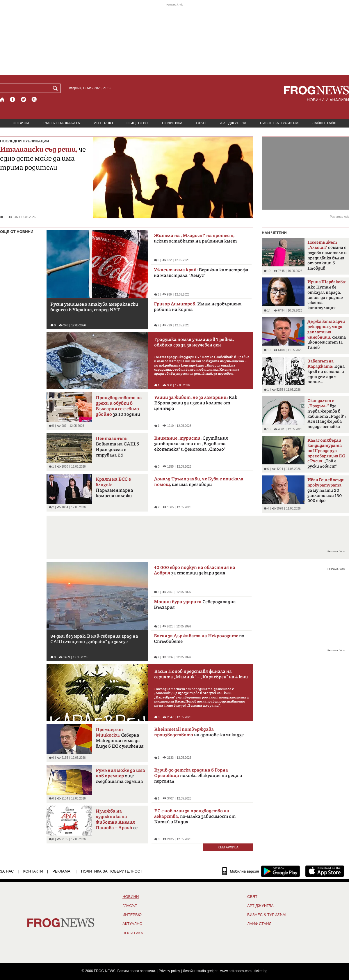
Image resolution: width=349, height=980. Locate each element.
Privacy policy (169, 971)
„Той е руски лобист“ (326, 453)
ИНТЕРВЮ (103, 123)
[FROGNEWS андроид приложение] (281, 871)
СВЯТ (201, 123)
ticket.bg (261, 971)
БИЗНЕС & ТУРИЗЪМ (279, 123)
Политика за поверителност (112, 871)
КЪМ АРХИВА (228, 847)
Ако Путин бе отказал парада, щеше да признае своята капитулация (327, 295)
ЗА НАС (7, 871)
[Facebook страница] (13, 99)
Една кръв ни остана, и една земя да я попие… (326, 372)
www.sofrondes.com (236, 971)
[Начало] (2, 99)
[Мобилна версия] (241, 871)
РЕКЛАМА (61, 871)
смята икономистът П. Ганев (327, 335)
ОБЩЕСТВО (137, 123)
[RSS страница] (34, 99)
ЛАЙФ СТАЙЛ (324, 123)
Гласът (130, 906)
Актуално (132, 924)
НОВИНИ (21, 123)
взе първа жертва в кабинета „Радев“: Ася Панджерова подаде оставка (327, 414)
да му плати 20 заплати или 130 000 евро (326, 490)
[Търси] (56, 88)
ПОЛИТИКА (172, 123)
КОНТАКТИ (33, 871)
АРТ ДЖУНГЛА (233, 123)
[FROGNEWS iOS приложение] (325, 871)
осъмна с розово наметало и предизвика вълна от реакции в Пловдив (327, 255)
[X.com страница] (24, 99)
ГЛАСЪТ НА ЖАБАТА (61, 123)
